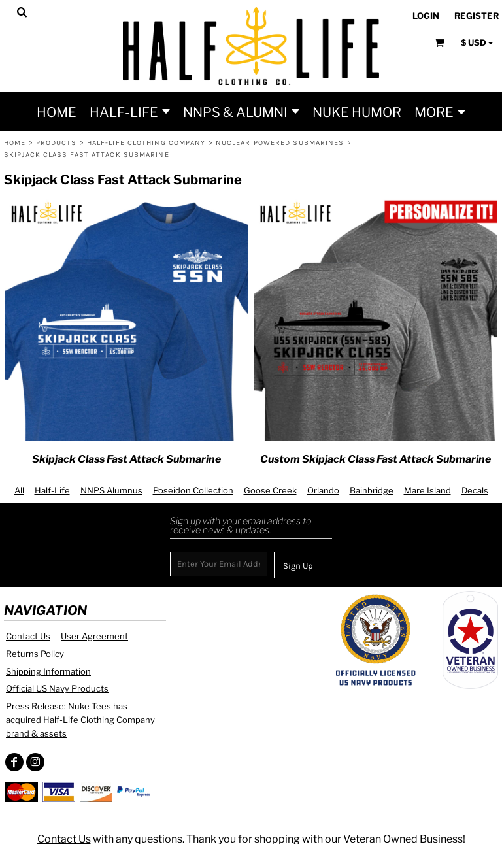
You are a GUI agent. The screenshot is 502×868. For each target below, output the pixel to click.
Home (15, 143)
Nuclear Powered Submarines (280, 143)
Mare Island (427, 490)
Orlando (323, 490)
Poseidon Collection (193, 490)
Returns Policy (35, 654)
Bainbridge (372, 490)
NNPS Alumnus (111, 490)
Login (426, 16)
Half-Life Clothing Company (146, 143)
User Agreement (94, 636)
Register (477, 16)
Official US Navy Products (57, 688)
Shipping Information (48, 671)
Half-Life (52, 490)
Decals (475, 490)
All (19, 490)
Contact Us (28, 636)
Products (57, 143)
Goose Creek (270, 490)
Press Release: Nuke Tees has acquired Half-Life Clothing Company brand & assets (80, 720)
